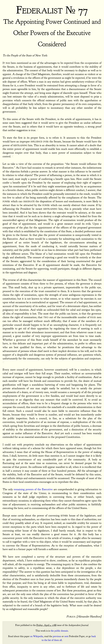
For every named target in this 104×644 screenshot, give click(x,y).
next (66, 636)
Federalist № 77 (52, 10)
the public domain (59, 631)
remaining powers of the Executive (33, 489)
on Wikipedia (37, 636)
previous (57, 636)
